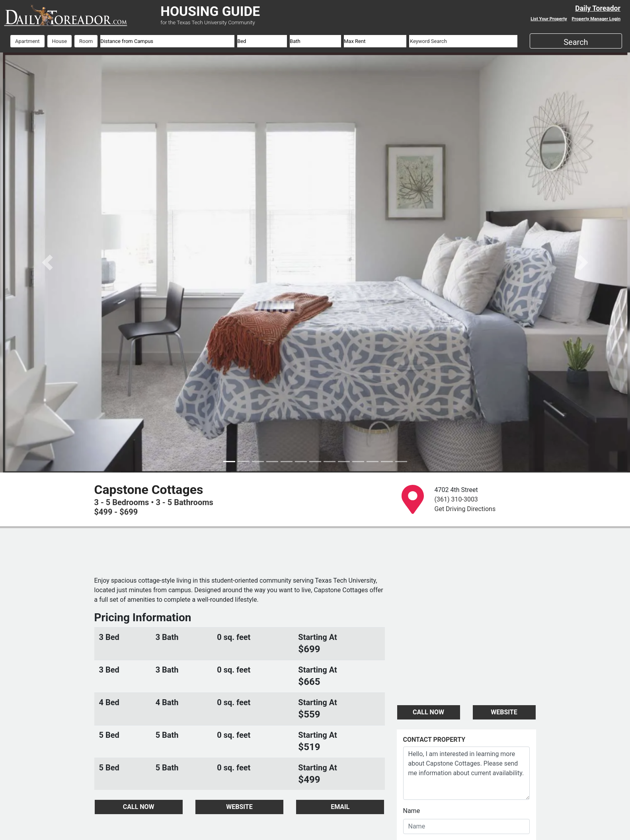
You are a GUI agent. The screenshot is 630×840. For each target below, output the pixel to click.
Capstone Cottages (149, 490)
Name (412, 811)
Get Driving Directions (465, 509)
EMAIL (340, 807)
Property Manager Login (596, 19)
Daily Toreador (598, 8)
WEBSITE (239, 807)
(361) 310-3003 (456, 499)
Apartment (27, 41)
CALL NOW (139, 807)
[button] (47, 262)
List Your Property (549, 19)
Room (86, 41)
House (59, 41)
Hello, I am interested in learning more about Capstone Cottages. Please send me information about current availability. (466, 773)
